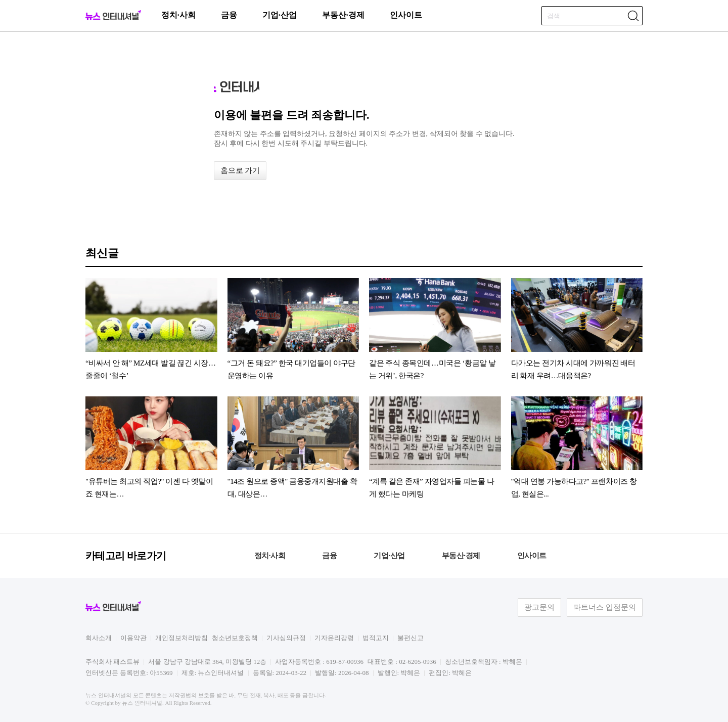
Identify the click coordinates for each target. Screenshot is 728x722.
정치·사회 (178, 15)
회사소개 (99, 638)
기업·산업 (280, 15)
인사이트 (406, 15)
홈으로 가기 (240, 170)
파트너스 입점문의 (605, 607)
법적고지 (376, 638)
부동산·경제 (343, 15)
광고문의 (539, 607)
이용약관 (133, 638)
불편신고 (411, 638)
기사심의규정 (286, 638)
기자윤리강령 (334, 638)
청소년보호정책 (235, 638)
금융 (229, 15)
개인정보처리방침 (181, 638)
